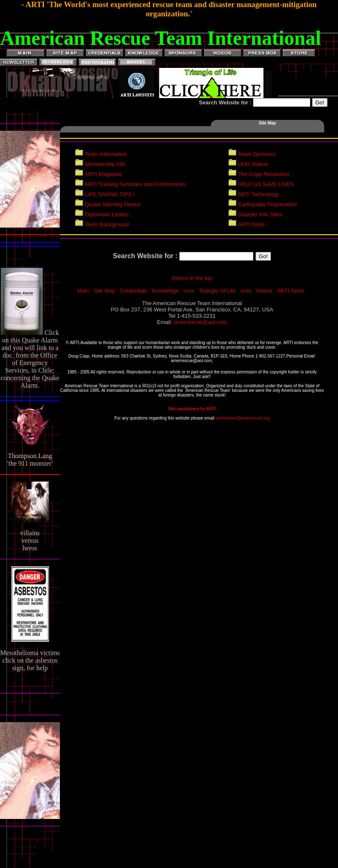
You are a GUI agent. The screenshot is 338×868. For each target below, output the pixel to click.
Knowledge (165, 291)
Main (83, 291)
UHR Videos (248, 164)
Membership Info (100, 164)
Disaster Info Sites (255, 214)
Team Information (101, 154)
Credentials (134, 291)
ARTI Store (246, 224)
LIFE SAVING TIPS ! (105, 194)
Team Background (102, 224)
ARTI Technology (254, 194)
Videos (264, 291)
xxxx (189, 291)
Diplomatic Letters (102, 214)
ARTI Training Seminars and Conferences (130, 184)
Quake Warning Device (108, 204)
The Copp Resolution (259, 174)
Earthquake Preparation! (263, 204)
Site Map (104, 291)
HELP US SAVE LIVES (261, 184)
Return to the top (192, 278)
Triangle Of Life (217, 291)
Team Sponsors (252, 154)
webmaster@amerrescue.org (242, 418)
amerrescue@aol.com (200, 322)
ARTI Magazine (98, 174)
